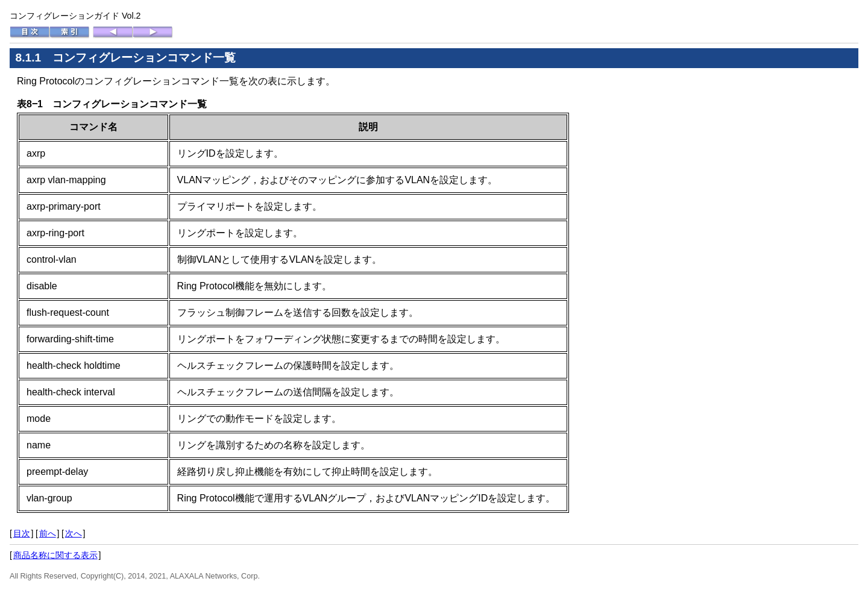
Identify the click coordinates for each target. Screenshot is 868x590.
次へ (74, 533)
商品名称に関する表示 (55, 555)
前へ (48, 533)
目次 (22, 533)
